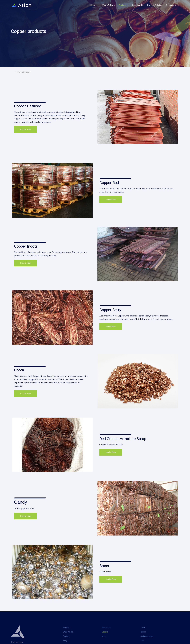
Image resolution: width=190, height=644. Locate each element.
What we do (68, 641)
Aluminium (106, 637)
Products (124, 5)
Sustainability (138, 5)
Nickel (143, 641)
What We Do (108, 5)
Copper (105, 641)
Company (171, 5)
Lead (143, 637)
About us (94, 5)
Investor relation (154, 5)
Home (18, 72)
